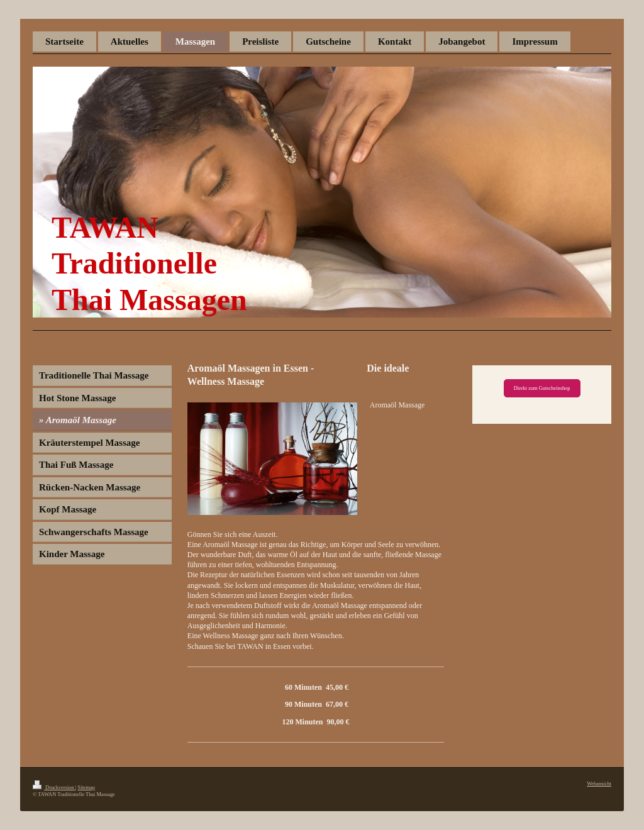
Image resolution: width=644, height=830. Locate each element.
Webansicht (599, 784)
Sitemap (86, 788)
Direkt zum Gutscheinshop (542, 388)
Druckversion (54, 788)
